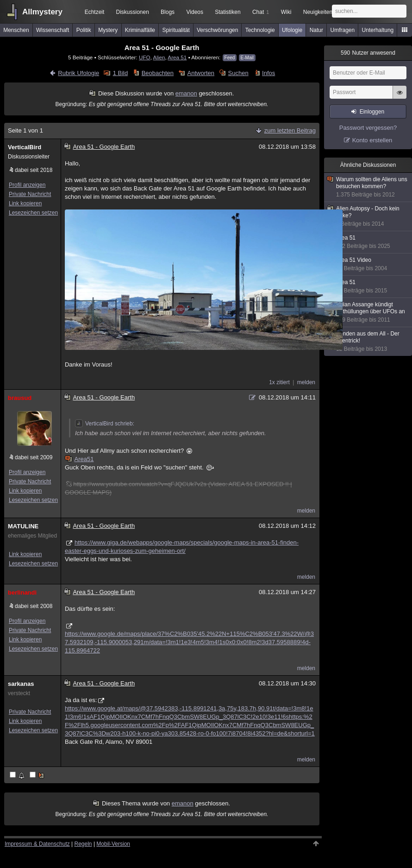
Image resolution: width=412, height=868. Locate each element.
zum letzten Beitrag (290, 130)
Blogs (168, 12)
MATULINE (23, 526)
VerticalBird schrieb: (105, 424)
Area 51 (177, 57)
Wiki (286, 12)
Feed (230, 58)
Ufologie (292, 30)
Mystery (108, 30)
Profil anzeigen (27, 185)
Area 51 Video (368, 264)
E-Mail (247, 58)
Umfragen (343, 30)
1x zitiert (279, 382)
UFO (145, 57)
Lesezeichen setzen (33, 213)
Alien (159, 57)
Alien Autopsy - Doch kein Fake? (368, 216)
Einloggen (372, 112)
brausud (20, 398)
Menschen (16, 30)
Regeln (83, 844)
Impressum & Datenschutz (37, 844)
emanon (186, 93)
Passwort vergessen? (368, 128)
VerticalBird (25, 147)
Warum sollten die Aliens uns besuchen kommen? (368, 187)
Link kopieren (25, 203)
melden (306, 382)
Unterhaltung (378, 30)
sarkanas (21, 684)
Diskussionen (132, 12)
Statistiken (228, 12)
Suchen (238, 73)
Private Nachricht (30, 194)
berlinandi (22, 592)
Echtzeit (95, 12)
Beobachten (158, 73)
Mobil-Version (113, 844)
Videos (195, 12)
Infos (268, 73)
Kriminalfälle (140, 30)
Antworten (201, 73)
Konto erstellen (372, 140)
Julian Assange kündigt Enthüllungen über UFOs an (368, 312)
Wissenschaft (53, 30)
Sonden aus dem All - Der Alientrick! (368, 342)
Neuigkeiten (318, 12)
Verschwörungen (217, 30)
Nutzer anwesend (368, 53)
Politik (84, 30)
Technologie (260, 30)
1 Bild (121, 73)
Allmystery (42, 12)
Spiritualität (176, 30)
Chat (261, 12)
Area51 (80, 459)
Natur (316, 30)
